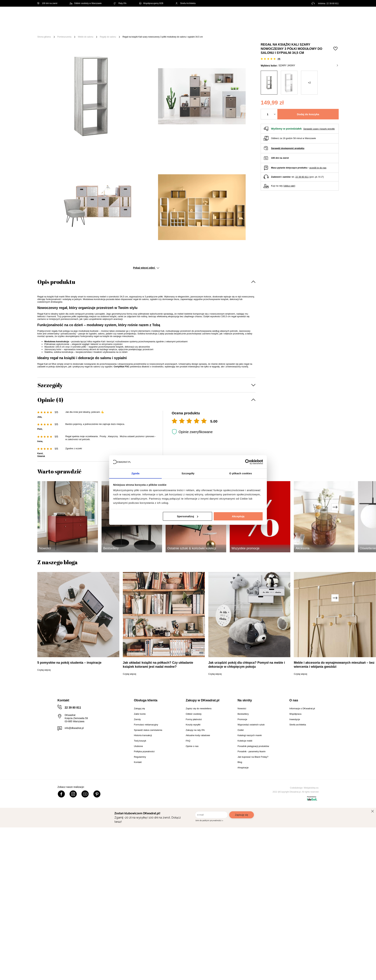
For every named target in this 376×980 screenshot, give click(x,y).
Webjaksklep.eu (311, 788)
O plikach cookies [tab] (240, 473)
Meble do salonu (86, 37)
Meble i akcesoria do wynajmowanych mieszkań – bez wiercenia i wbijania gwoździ (334, 665)
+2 (309, 83)
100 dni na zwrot (47, 3)
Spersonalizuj (188, 516)
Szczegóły (50, 385)
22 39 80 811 (333, 4)
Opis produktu (56, 282)
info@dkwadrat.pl (74, 728)
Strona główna (44, 37)
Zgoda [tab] (135, 473)
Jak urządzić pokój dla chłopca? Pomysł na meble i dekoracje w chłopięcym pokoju (247, 665)
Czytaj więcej (44, 670)
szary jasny (308, 65)
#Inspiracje (280, 28)
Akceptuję (238, 516)
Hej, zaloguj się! (304, 15)
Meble (64, 28)
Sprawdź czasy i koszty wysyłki (319, 129)
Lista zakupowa (322, 13)
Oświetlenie (226, 28)
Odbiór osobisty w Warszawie (86, 3)
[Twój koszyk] (332, 15)
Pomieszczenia (64, 37)
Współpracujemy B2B (151, 3)
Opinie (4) (50, 400)
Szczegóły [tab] (188, 473)
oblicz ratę (289, 186)
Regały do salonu (108, 37)
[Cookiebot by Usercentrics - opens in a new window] (248, 462)
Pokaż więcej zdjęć (146, 268)
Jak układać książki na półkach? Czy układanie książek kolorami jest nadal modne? (158, 665)
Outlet (244, 28)
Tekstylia (206, 28)
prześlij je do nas (318, 168)
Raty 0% (120, 3)
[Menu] (49, 28)
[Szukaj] (188, 15)
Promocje (260, 28)
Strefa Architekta (186, 3)
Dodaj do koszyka (308, 114)
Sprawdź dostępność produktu (288, 148)
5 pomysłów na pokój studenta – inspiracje (69, 663)
